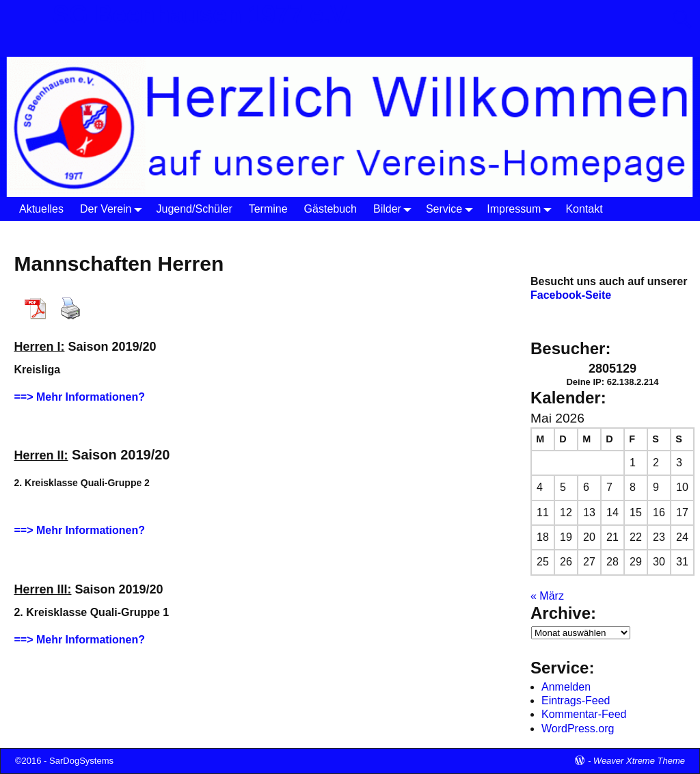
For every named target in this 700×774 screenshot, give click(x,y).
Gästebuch (331, 209)
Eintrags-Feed (576, 700)
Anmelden (566, 687)
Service (452, 209)
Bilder (395, 209)
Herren (216, 232)
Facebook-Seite (571, 295)
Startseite (37, 232)
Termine (268, 209)
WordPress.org (578, 729)
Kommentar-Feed (584, 714)
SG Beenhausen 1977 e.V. (202, 15)
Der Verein (114, 209)
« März (547, 596)
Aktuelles (41, 209)
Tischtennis (161, 232)
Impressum (522, 209)
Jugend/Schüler (194, 209)
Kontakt (584, 209)
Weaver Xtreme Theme (639, 761)
